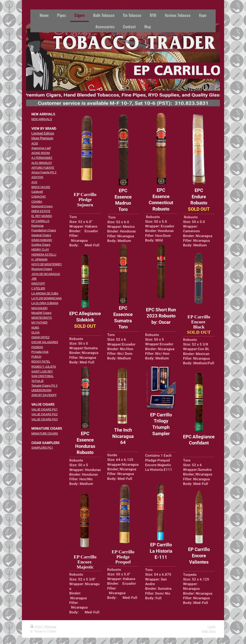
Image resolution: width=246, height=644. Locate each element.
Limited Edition (43, 133)
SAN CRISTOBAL (43, 376)
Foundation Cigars (44, 230)
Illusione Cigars (42, 269)
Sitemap (50, 626)
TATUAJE (37, 381)
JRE (34, 279)
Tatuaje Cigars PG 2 (44, 385)
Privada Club (40, 352)
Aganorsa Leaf (41, 148)
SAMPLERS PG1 (42, 448)
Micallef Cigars (41, 313)
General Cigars (41, 235)
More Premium (42, 138)
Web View (209, 631)
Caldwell (37, 192)
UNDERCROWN (41, 390)
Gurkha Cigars (41, 245)
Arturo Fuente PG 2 (44, 172)
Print (37, 626)
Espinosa (37, 226)
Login (212, 626)
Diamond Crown (42, 206)
